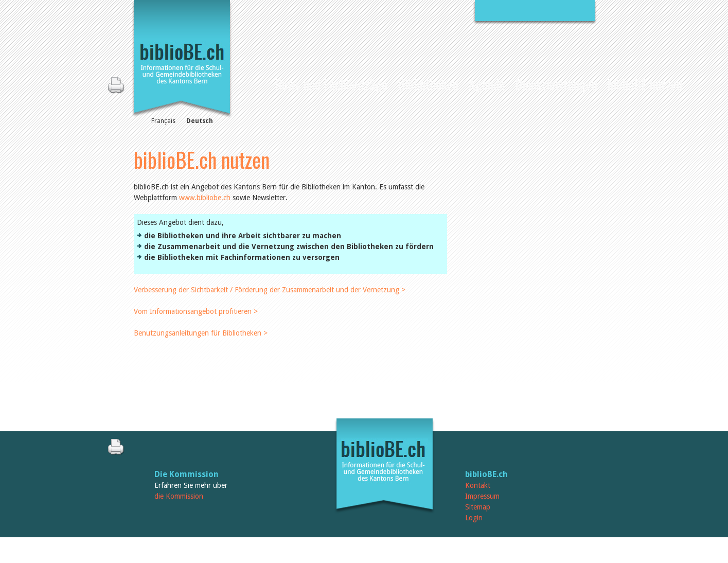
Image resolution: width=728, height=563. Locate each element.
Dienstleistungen (556, 84)
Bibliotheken (428, 84)
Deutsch (200, 121)
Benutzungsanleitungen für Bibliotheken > (201, 333)
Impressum (482, 496)
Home (260, 83)
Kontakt (478, 485)
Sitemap (478, 507)
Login (474, 518)
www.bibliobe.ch (205, 198)
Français (163, 121)
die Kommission (179, 496)
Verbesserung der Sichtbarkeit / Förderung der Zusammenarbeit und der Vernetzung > (270, 290)
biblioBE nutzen (645, 84)
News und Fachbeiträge (331, 84)
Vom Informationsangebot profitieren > (196, 311)
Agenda (487, 84)
